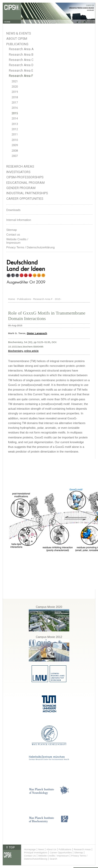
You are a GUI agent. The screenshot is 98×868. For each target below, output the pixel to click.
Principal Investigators (36, 853)
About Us (51, 849)
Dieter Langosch (37, 333)
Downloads (13, 210)
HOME (7, 22)
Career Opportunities (25, 199)
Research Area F (21, 76)
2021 (15, 81)
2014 (15, 119)
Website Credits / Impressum (53, 856)
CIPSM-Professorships (25, 177)
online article (31, 351)
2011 (15, 135)
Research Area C (21, 60)
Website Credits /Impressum (17, 241)
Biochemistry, (16, 351)
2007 (15, 156)
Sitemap (11, 230)
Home (11, 299)
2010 (15, 140)
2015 (15, 113)
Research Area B (21, 55)
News (41, 849)
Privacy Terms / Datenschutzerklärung (30, 247)
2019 (15, 92)
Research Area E (21, 71)
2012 (15, 129)
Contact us (13, 235)
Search (53, 859)
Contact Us (30, 856)
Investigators (18, 172)
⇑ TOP (10, 847)
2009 (15, 145)
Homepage (30, 849)
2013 (15, 124)
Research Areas (20, 166)
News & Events (19, 33)
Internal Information (19, 220)
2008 (15, 151)
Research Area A (21, 49)
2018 (15, 97)
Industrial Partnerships (27, 193)
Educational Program (25, 183)
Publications (17, 44)
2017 (15, 103)
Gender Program (21, 188)
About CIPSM (17, 39)
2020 (15, 87)
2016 (15, 108)
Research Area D (21, 65)
